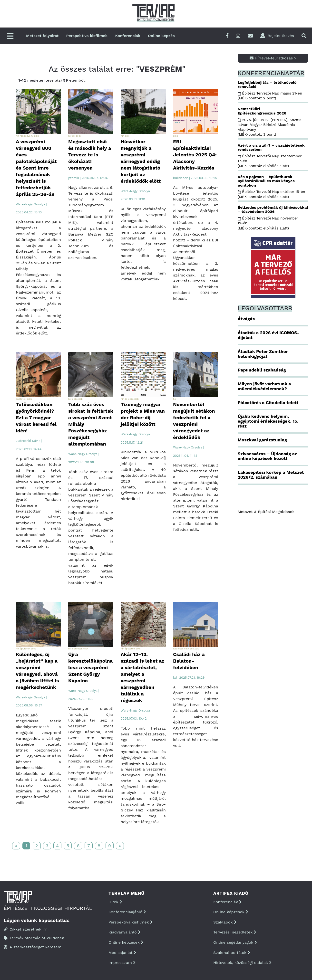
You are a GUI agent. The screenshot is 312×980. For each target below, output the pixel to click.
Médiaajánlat (122, 953)
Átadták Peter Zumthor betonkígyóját (263, 354)
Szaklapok (225, 922)
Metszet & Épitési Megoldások (266, 512)
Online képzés (161, 36)
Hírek (115, 902)
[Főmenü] (10, 36)
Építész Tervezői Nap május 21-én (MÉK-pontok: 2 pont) (270, 96)
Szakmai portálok (232, 953)
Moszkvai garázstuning (262, 440)
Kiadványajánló (124, 932)
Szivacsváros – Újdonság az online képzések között (267, 456)
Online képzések (126, 942)
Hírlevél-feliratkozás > (273, 58)
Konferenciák (128, 36)
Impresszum (122, 963)
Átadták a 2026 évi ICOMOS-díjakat (268, 335)
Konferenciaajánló (127, 912)
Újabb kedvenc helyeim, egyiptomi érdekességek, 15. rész (268, 421)
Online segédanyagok (235, 942)
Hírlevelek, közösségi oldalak (242, 963)
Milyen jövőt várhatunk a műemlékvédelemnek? (264, 386)
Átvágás (246, 319)
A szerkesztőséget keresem (33, 947)
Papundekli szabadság (262, 370)
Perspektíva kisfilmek (87, 36)
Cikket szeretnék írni (26, 929)
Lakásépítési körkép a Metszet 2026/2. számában (271, 475)
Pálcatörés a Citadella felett (268, 403)
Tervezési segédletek (235, 932)
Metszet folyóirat (42, 36)
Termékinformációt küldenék (34, 938)
